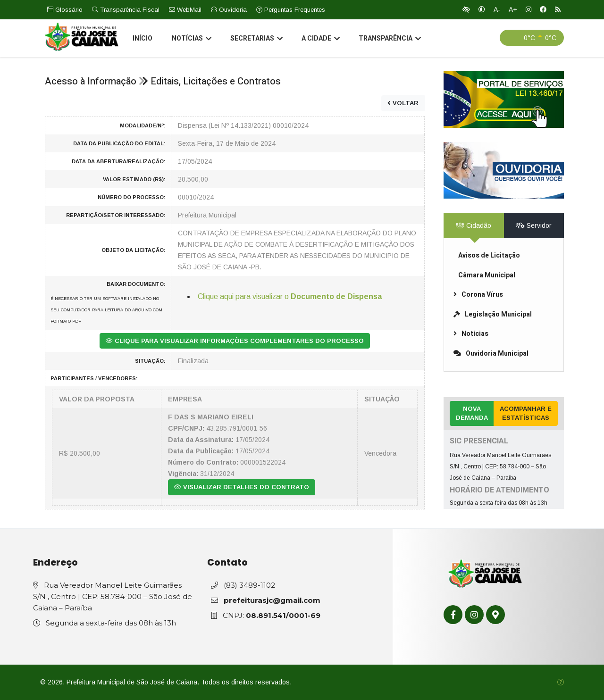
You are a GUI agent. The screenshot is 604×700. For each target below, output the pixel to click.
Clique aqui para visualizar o (290, 296)
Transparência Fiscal (126, 10)
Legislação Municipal (493, 314)
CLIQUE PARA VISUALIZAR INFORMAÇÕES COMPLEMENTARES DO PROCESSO (235, 341)
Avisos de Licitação (489, 255)
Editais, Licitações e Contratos (216, 81)
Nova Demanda (472, 413)
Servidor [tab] (534, 225)
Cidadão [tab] (474, 225)
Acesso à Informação (91, 81)
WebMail (185, 10)
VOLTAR (403, 103)
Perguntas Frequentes (291, 10)
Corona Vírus (478, 295)
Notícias (191, 40)
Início (142, 39)
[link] (504, 100)
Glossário (65, 10)
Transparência (389, 40)
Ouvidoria (229, 10)
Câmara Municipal (487, 275)
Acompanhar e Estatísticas (526, 413)
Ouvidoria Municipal (491, 354)
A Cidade (320, 40)
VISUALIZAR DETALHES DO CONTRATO (242, 487)
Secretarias (256, 40)
